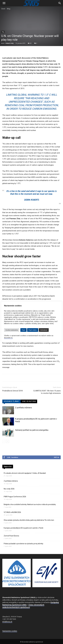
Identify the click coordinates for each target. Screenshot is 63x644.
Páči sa (56, 457)
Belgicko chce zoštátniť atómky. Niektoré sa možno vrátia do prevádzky (30, 504)
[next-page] (8, 441)
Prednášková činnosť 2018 (12, 391)
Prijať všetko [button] (33, 330)
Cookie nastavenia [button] (12, 330)
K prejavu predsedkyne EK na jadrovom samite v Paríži (23, 528)
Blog (9, 9)
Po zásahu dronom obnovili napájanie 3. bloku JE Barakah (25, 473)
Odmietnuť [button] (44, 330)
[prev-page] (4, 441)
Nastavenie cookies (10, 631)
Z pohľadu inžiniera (23, 408)
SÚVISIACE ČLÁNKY (11, 401)
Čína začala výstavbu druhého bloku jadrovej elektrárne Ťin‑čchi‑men (29, 520)
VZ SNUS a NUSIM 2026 (12, 512)
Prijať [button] (23, 330)
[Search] (60, 3)
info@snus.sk (7, 622)
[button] (4, 3)
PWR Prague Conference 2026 (15, 497)
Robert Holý (10, 43)
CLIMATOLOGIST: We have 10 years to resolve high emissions (47, 392)
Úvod (3, 9)
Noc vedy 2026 (9, 489)
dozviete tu (8, 338)
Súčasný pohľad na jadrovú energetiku (32, 430)
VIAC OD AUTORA (29, 401)
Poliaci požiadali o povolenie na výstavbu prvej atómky (23, 544)
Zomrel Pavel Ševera (11, 536)
